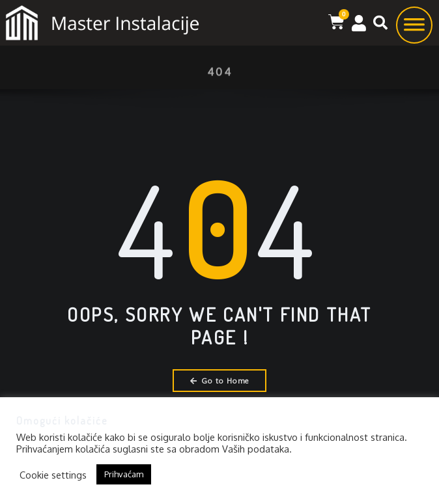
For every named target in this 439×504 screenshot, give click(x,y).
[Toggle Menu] (414, 29)
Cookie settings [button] (53, 475)
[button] (380, 23)
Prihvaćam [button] (124, 474)
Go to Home (219, 381)
